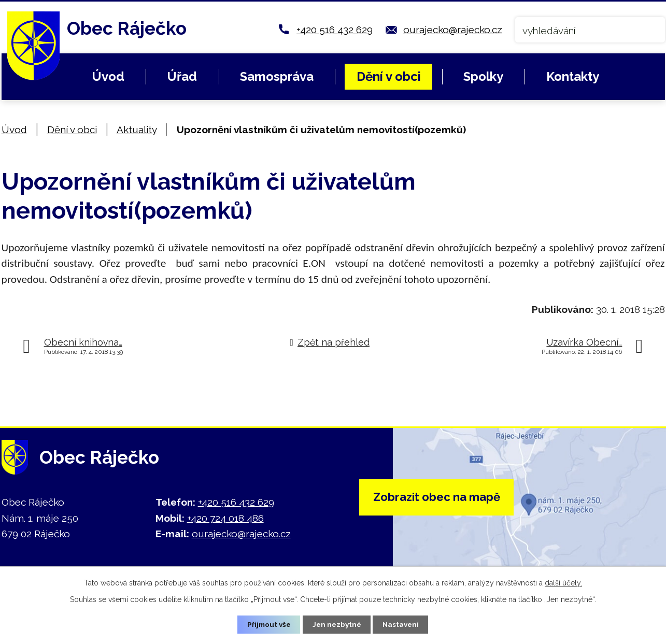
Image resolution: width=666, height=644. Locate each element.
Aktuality (137, 130)
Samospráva (277, 76)
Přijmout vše (267, 624)
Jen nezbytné (337, 624)
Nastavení (403, 624)
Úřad (182, 76)
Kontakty (573, 76)
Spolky (483, 76)
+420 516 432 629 (335, 30)
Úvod (108, 76)
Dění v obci (389, 76)
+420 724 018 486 (225, 518)
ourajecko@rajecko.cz (453, 30)
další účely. (563, 582)
